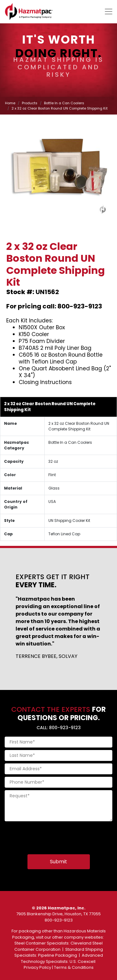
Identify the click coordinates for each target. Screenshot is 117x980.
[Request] (58, 806)
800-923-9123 (59, 920)
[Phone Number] (58, 782)
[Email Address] (58, 769)
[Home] (29, 12)
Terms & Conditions (74, 967)
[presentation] (52, 836)
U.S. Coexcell (83, 961)
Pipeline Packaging (58, 955)
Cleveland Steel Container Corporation (59, 946)
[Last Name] (58, 755)
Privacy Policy (37, 967)
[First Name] (58, 742)
